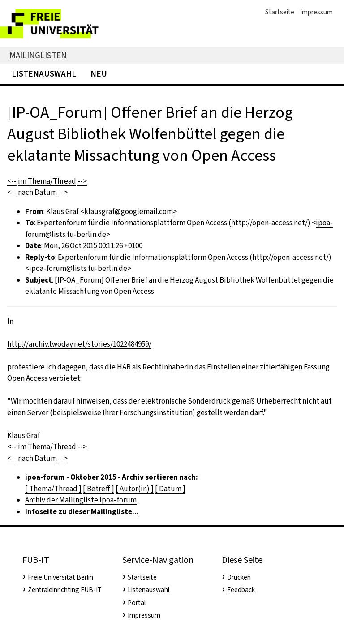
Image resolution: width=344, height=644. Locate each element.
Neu (99, 74)
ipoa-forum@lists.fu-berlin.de (78, 268)
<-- (12, 181)
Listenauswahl (44, 74)
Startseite (280, 12)
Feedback (241, 590)
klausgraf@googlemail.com (129, 212)
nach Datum (37, 192)
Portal (137, 603)
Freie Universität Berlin (60, 577)
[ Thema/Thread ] (53, 489)
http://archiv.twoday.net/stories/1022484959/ (79, 344)
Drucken (239, 577)
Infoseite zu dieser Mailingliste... (82, 512)
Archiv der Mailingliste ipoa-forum (81, 500)
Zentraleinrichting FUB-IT (65, 590)
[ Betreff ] (99, 489)
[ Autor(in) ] (135, 489)
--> (82, 181)
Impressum (316, 12)
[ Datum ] (170, 489)
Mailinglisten (38, 55)
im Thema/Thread (47, 181)
